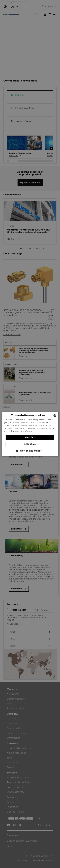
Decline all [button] (30, 444)
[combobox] (55, 415)
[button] (30, 451)
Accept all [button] (30, 437)
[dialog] (30, 434)
